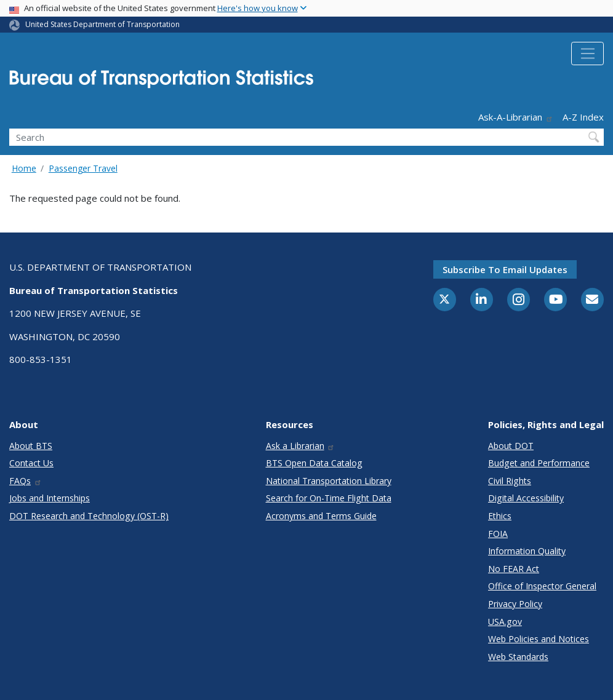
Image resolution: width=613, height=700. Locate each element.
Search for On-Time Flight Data (329, 498)
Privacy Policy (515, 604)
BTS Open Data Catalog (314, 463)
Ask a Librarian (301, 446)
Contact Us (31, 463)
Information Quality (527, 551)
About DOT (511, 446)
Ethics (500, 516)
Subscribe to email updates (505, 269)
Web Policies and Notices (539, 639)
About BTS (31, 446)
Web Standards (518, 657)
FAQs (26, 481)
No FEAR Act (514, 569)
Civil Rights (510, 481)
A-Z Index (583, 117)
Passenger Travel (83, 168)
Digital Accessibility (526, 498)
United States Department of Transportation (102, 24)
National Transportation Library (329, 481)
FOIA (498, 534)
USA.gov (505, 622)
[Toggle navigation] (587, 54)
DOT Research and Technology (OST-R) (89, 516)
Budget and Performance (539, 463)
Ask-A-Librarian (516, 117)
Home (24, 168)
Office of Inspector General (542, 586)
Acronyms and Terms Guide (321, 516)
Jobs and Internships (50, 498)
